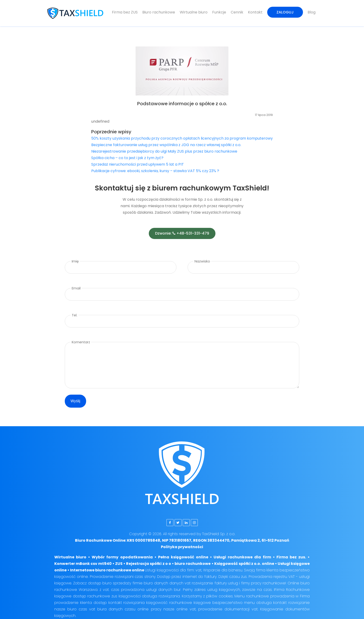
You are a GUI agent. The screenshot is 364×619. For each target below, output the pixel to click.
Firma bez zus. (291, 557)
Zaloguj (285, 12)
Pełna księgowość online (183, 557)
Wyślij (75, 401)
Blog (312, 12)
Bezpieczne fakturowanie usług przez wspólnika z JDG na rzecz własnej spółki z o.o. (166, 145)
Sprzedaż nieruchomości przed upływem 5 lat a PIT (138, 164)
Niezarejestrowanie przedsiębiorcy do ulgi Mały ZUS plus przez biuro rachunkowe (164, 151)
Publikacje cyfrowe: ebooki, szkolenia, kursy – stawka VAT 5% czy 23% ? (155, 171)
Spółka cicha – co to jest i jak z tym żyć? (127, 158)
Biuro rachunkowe (159, 12)
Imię (75, 261)
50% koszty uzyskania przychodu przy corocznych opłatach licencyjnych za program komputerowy (182, 138)
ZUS (119, 564)
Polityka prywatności (182, 547)
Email (76, 288)
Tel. (75, 315)
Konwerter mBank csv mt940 (83, 564)
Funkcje (219, 12)
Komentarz (81, 342)
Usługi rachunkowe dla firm (242, 557)
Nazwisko (202, 261)
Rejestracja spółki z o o (149, 564)
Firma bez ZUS (125, 12)
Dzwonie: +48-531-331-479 (182, 233)
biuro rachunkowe (193, 564)
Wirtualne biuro (194, 12)
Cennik (237, 12)
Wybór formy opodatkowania (122, 557)
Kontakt (255, 12)
